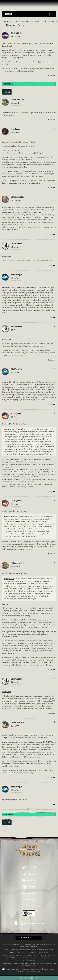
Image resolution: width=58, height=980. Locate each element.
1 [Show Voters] (55, 33)
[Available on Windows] (29, 881)
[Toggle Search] (53, 14)
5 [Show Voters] (55, 243)
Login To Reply (8, 84)
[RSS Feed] (3, 22)
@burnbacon (6, 288)
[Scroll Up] (23, 978)
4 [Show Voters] (55, 99)
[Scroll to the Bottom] (38, 978)
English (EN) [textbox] (26, 938)
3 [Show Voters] (55, 413)
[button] (27, 14)
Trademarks (20, 971)
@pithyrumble (7, 382)
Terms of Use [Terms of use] (25, 969)
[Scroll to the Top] (20, 978)
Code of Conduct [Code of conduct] (49, 969)
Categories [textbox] (8, 14)
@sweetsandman (7, 800)
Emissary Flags (21, 424)
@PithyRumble (16, 288)
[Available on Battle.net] (29, 900)
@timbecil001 (6, 207)
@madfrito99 (6, 339)
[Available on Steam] (29, 887)
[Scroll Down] (35, 978)
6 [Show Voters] (55, 326)
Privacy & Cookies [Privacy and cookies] (36, 969)
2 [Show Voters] (55, 197)
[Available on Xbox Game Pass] (29, 894)
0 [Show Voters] (55, 274)
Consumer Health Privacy (34, 971)
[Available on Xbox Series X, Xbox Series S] (29, 868)
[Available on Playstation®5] (29, 874)
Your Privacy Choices (13, 969)
